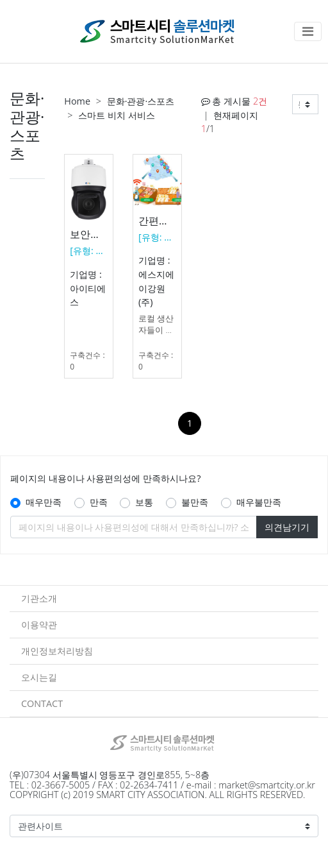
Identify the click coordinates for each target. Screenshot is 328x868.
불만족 (195, 502)
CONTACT (42, 703)
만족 (99, 502)
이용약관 (39, 625)
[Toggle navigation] (308, 31)
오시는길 (39, 677)
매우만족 (44, 502)
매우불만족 (259, 502)
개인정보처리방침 (57, 651)
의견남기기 (287, 527)
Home (77, 101)
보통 (144, 502)
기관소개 (39, 598)
